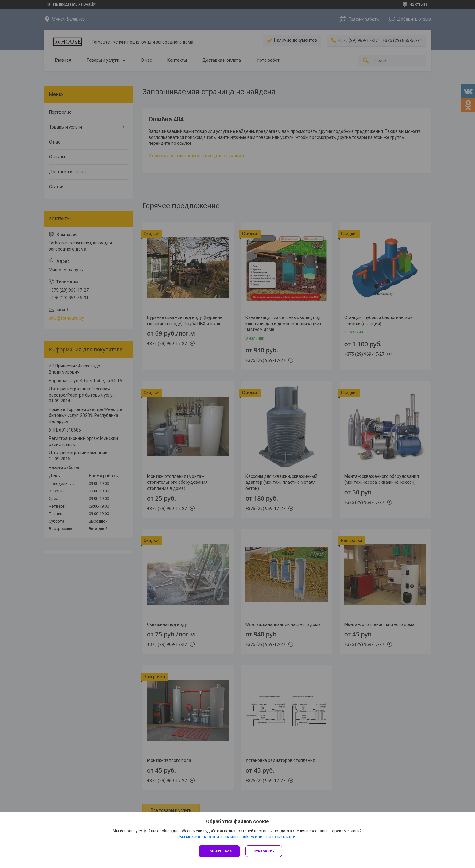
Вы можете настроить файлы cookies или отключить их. (236, 837)
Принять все (219, 851)
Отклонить (264, 851)
